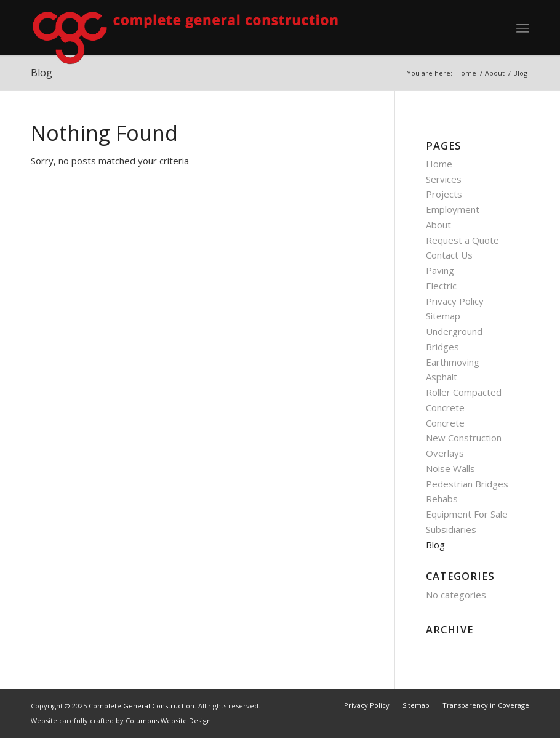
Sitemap (443, 316)
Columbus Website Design (168, 720)
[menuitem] (523, 28)
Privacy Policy (455, 301)
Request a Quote (462, 240)
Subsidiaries (451, 529)
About (438, 225)
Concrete (445, 423)
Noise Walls (450, 468)
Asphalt (442, 377)
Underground (454, 331)
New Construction (464, 438)
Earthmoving (453, 362)
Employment (453, 209)
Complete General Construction (142, 706)
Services (444, 179)
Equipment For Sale (467, 514)
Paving (440, 270)
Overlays (445, 453)
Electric (441, 286)
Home (439, 164)
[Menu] (523, 28)
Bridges (442, 347)
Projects (444, 194)
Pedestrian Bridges (467, 484)
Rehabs (442, 499)
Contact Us (449, 255)
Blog (435, 545)
